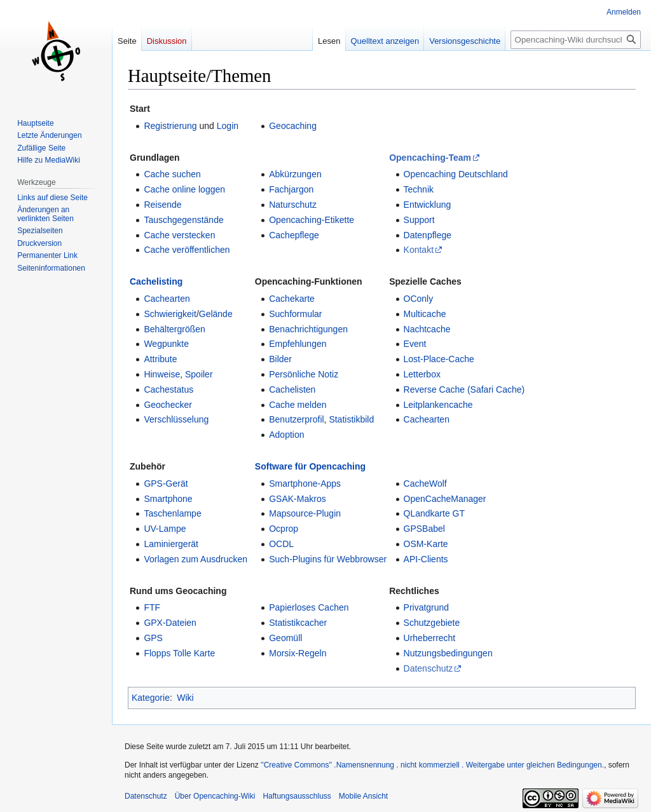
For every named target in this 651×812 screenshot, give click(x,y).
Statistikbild (351, 419)
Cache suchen (172, 174)
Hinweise (162, 374)
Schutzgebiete (432, 623)
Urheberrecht (430, 638)
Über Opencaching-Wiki (215, 796)
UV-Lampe (165, 529)
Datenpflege (428, 235)
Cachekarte (292, 299)
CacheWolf (425, 484)
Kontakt (419, 250)
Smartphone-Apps (305, 484)
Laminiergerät (171, 544)
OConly (419, 299)
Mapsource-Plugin (305, 513)
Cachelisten (292, 389)
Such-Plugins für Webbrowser (328, 559)
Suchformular (295, 314)
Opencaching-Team (430, 158)
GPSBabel (424, 529)
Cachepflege (294, 235)
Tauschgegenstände (183, 220)
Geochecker (168, 405)
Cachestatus (168, 389)
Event (415, 344)
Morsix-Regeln (298, 653)
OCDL (281, 544)
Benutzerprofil (296, 419)
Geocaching (293, 126)
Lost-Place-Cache (439, 359)
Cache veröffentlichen (187, 250)
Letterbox (422, 374)
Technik (419, 189)
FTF (152, 607)
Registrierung (170, 126)
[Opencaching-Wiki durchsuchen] (576, 40)
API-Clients (426, 559)
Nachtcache (427, 329)
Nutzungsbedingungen (448, 653)
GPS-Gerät (166, 484)
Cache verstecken (179, 235)
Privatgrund (427, 607)
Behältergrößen (175, 329)
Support (419, 220)
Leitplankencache (438, 405)
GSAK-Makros (297, 499)
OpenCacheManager (445, 499)
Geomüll (285, 638)
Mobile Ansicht (363, 796)
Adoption (286, 435)
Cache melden (298, 405)
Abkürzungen (295, 174)
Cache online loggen (184, 189)
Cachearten (167, 299)
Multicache (425, 314)
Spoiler (199, 374)
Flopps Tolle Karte (179, 653)
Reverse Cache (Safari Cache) (464, 389)
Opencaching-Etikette (312, 220)
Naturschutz (293, 205)
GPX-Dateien (170, 623)
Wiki (185, 698)
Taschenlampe (172, 513)
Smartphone (168, 499)
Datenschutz (428, 668)
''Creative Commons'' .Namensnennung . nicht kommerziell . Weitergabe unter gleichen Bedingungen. (432, 765)
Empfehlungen (298, 344)
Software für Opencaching (310, 466)
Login (228, 126)
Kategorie (151, 698)
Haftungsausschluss (297, 796)
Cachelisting (156, 281)
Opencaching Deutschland (456, 174)
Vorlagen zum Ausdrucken (195, 559)
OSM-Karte (426, 544)
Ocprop (284, 529)
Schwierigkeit (170, 314)
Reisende (162, 205)
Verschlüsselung (176, 419)
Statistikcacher (298, 623)
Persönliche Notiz (304, 374)
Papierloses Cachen (309, 607)
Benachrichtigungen (308, 329)
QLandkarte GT (435, 513)
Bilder (280, 359)
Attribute (160, 359)
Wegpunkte (166, 344)
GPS (153, 638)
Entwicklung (428, 205)
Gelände (216, 314)
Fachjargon (291, 189)
